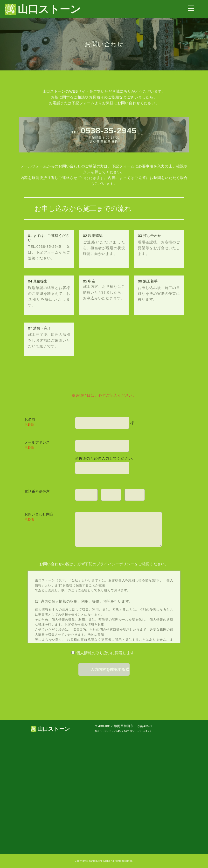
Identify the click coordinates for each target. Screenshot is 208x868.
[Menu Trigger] (191, 8)
